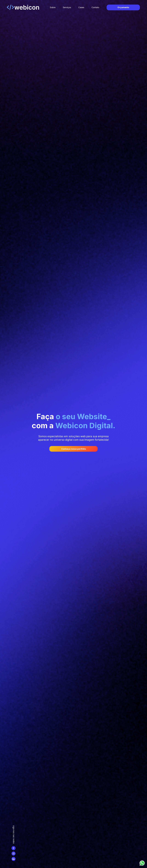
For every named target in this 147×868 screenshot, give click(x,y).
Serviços (67, 7)
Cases (81, 7)
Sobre (53, 7)
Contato (95, 7)
